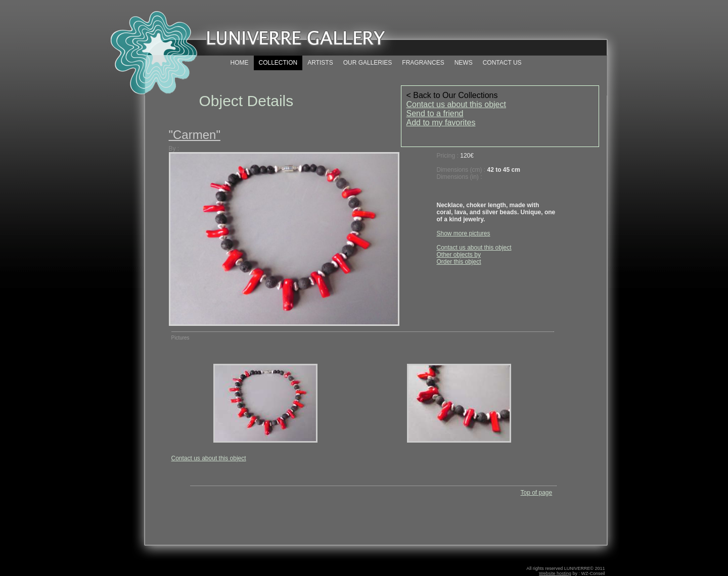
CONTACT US (502, 63)
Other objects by (459, 255)
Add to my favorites (441, 123)
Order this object (459, 262)
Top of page (536, 493)
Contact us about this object (456, 104)
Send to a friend (435, 113)
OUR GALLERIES (368, 63)
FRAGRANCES (423, 63)
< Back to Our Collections (452, 95)
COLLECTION (278, 63)
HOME (240, 63)
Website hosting (555, 573)
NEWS (464, 63)
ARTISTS (320, 63)
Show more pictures (464, 233)
